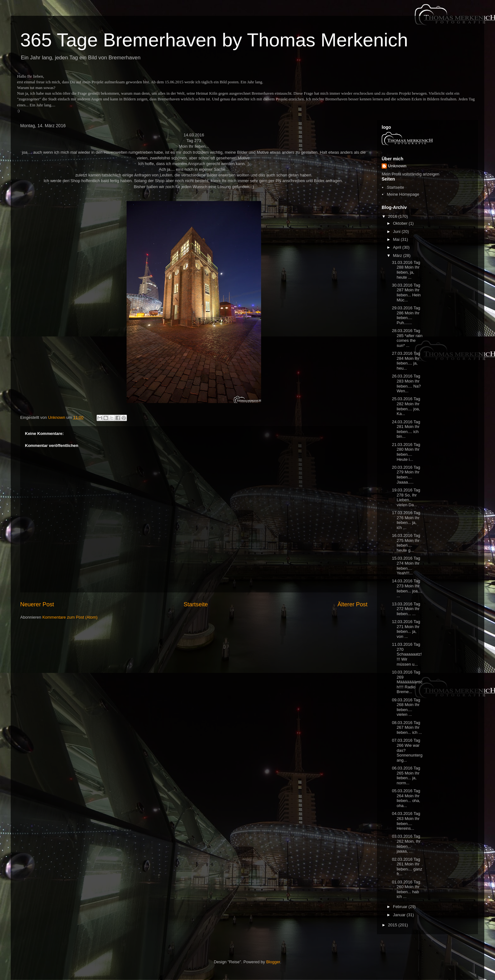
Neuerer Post (37, 604)
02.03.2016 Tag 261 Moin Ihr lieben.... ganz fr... (407, 867)
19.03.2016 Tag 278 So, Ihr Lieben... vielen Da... (406, 497)
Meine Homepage (403, 194)
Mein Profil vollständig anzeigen (411, 174)
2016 (393, 216)
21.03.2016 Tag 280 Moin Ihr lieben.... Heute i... (406, 452)
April (398, 247)
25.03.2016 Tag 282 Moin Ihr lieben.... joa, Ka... (406, 406)
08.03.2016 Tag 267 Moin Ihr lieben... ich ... (407, 728)
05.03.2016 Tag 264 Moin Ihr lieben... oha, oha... (406, 798)
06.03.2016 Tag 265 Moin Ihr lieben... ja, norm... (406, 775)
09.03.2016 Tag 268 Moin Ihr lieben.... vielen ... (406, 707)
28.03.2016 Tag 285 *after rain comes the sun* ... (407, 338)
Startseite (196, 604)
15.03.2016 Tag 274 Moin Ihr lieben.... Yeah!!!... (406, 566)
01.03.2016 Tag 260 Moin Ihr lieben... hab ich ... (406, 889)
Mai (397, 239)
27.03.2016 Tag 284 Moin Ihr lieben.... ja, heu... (406, 361)
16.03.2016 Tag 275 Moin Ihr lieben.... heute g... (406, 543)
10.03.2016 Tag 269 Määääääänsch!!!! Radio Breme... (407, 682)
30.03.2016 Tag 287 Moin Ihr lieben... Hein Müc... (406, 293)
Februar (401, 907)
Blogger (273, 962)
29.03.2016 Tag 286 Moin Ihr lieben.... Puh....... (406, 315)
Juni (397, 232)
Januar (400, 915)
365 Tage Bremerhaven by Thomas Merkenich (214, 40)
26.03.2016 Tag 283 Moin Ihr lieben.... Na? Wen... (406, 383)
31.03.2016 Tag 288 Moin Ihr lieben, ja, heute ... (406, 270)
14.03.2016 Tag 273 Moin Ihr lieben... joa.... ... (407, 588)
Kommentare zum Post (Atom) (70, 617)
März (398, 255)
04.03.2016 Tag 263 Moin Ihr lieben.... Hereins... (406, 821)
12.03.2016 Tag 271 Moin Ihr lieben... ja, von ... (406, 629)
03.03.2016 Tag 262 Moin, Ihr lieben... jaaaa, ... (406, 844)
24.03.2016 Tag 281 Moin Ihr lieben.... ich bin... (406, 429)
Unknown (397, 166)
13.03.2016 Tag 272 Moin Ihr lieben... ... (406, 609)
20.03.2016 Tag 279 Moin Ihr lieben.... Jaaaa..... (406, 475)
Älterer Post (352, 604)
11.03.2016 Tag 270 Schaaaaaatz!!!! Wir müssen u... (407, 654)
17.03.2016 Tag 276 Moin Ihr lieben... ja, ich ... (406, 520)
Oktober (401, 223)
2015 (393, 925)
